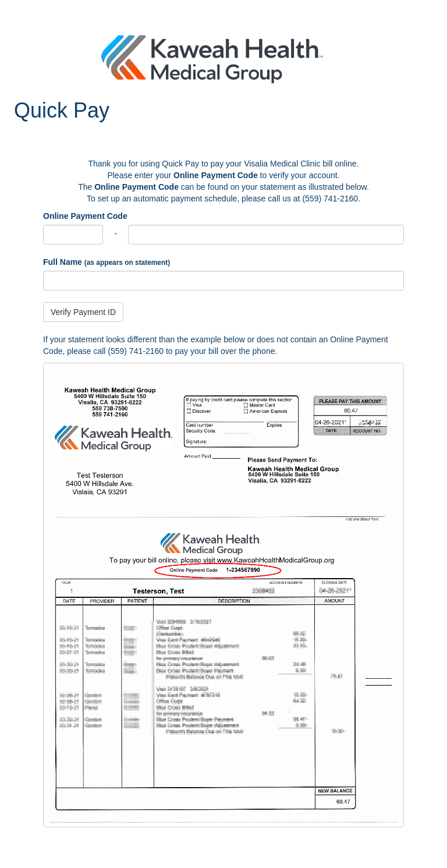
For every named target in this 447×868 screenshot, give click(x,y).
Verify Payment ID (83, 312)
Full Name (107, 262)
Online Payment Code (85, 216)
